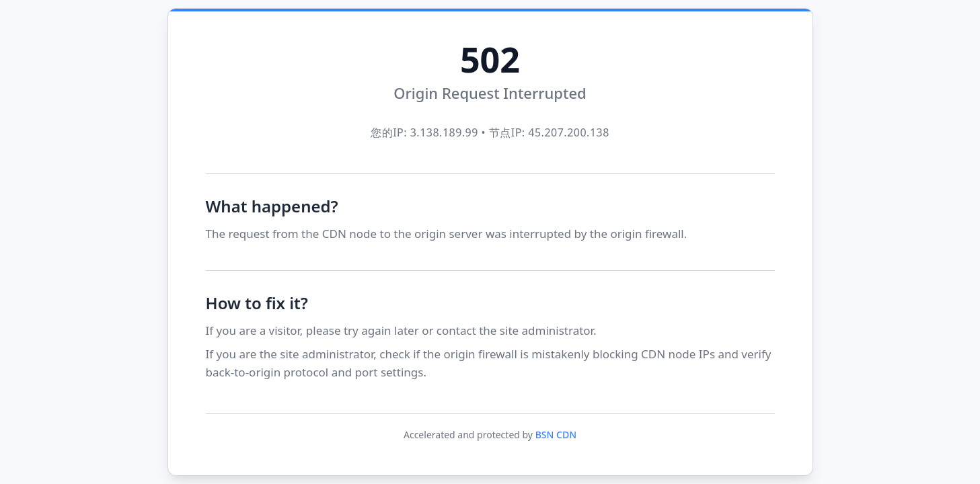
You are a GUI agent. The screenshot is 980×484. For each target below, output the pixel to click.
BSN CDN (556, 435)
